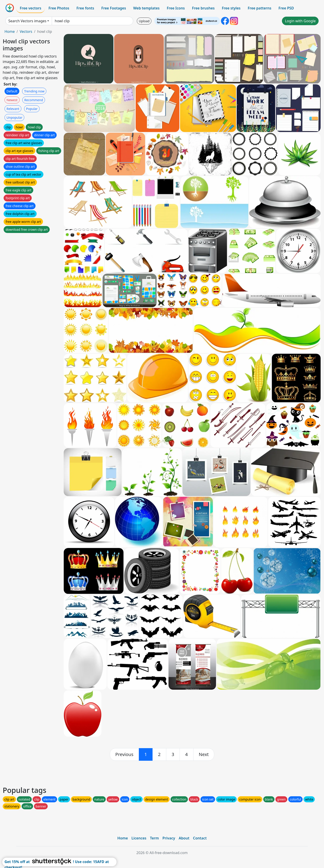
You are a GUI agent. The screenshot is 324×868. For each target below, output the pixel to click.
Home (10, 31)
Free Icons (176, 8)
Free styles (231, 8)
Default (12, 91)
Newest (12, 100)
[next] (204, 754)
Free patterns (260, 8)
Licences (139, 838)
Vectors (26, 31)
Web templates (146, 8)
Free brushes (203, 8)
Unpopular (14, 117)
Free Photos (59, 8)
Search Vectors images (27, 21)
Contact (200, 838)
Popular (32, 109)
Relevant (13, 109)
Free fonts (85, 8)
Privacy (169, 838)
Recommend (34, 100)
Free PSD (286, 8)
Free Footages (114, 8)
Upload (144, 21)
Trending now (34, 91)
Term (154, 838)
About (184, 838)
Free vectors (30, 8)
